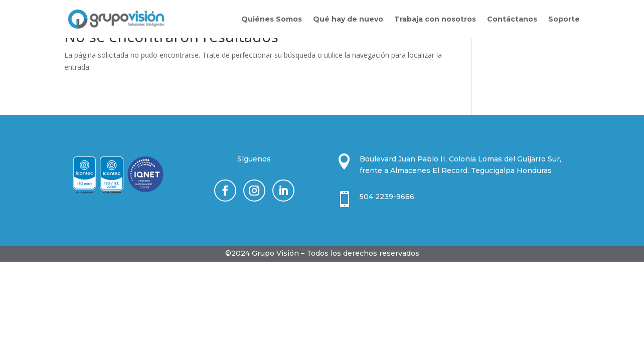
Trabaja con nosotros (435, 19)
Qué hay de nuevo (348, 19)
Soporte (564, 19)
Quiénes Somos (272, 19)
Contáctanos (512, 19)
